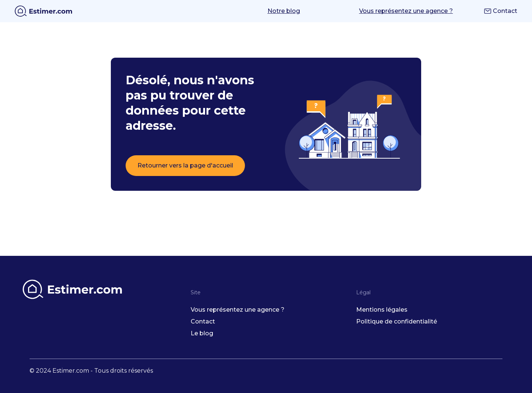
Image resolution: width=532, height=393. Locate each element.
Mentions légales (382, 310)
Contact (501, 11)
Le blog (202, 333)
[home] (43, 11)
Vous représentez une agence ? (406, 11)
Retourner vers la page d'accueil (185, 165)
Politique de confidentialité (397, 321)
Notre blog (284, 11)
